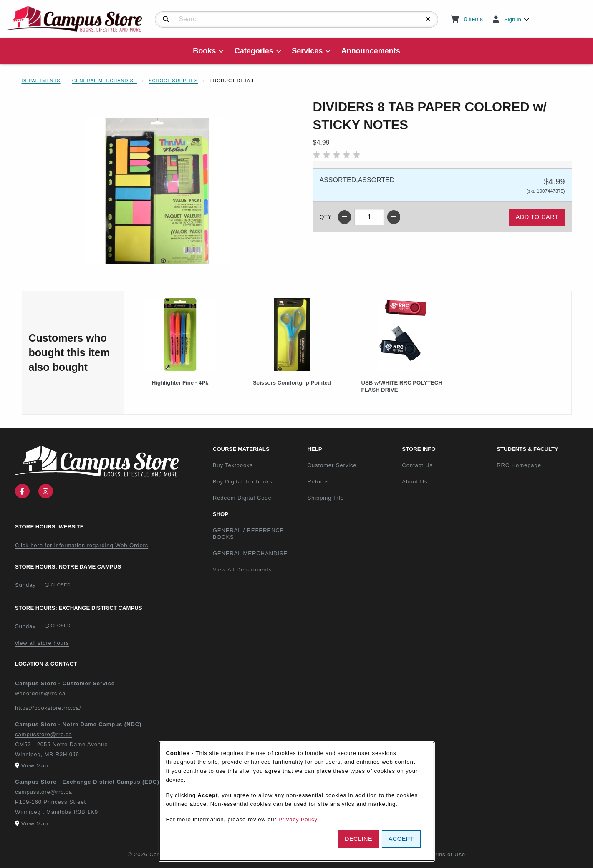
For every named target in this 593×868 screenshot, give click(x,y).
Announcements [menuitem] (371, 51)
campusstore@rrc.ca (44, 734)
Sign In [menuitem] (513, 19)
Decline (358, 839)
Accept (401, 839)
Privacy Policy (298, 819)
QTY (326, 217)
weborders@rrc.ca (40, 693)
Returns (318, 482)
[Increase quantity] (394, 217)
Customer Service (332, 465)
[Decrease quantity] (344, 217)
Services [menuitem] (307, 51)
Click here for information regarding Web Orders (82, 545)
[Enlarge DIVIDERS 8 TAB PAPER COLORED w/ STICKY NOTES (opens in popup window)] (157, 191)
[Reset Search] (428, 19)
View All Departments (242, 570)
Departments (41, 81)
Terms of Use (447, 854)
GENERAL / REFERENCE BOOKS (249, 534)
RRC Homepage (541, 465)
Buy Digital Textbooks (243, 482)
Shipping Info (326, 498)
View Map (35, 766)
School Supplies (173, 81)
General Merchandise (105, 81)
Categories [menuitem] (254, 51)
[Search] (166, 19)
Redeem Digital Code (242, 498)
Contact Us (417, 465)
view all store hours (42, 643)
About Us (415, 482)
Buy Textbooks (233, 465)
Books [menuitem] (204, 51)
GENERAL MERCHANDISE (250, 553)
